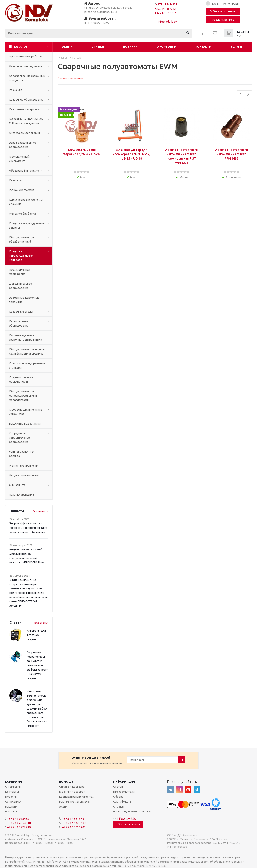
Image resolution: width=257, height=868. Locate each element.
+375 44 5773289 (19, 827)
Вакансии (11, 806)
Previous (241, 94)
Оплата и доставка (72, 787)
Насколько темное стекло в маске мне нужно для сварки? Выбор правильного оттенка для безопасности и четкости (37, 708)
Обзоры (119, 797)
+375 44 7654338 (19, 823)
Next (248, 94)
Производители (124, 792)
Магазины (12, 811)
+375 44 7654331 (166, 4)
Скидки (98, 46)
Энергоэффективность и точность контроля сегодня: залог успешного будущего (29, 528)
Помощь (66, 781)
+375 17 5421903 (74, 827)
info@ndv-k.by (167, 22)
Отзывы (119, 806)
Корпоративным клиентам (77, 797)
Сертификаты (123, 801)
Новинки (130, 46)
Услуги (236, 46)
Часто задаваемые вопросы (132, 811)
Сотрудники (13, 801)
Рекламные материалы (74, 801)
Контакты (203, 46)
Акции (67, 46)
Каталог (21, 46)
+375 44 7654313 (165, 9)
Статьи (118, 787)
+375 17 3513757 (165, 13)
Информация (124, 781)
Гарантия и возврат (72, 792)
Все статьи (41, 623)
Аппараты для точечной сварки (36, 635)
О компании (166, 46)
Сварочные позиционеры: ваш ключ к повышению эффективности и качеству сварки (38, 665)
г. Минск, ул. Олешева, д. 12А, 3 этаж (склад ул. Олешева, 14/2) (108, 7)
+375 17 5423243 (74, 823)
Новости (11, 797)
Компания (13, 781)
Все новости (40, 511)
